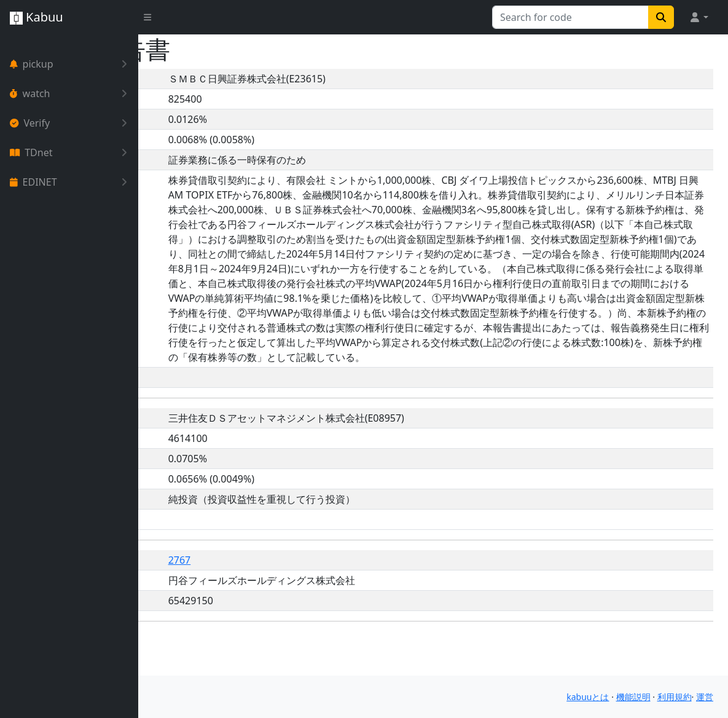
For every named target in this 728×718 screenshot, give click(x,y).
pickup (71, 64)
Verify (71, 123)
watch (71, 93)
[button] (699, 17)
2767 (279, 604)
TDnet (71, 152)
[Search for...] (570, 17)
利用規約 (675, 697)
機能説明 (633, 697)
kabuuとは (588, 697)
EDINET (71, 182)
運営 (705, 697)
